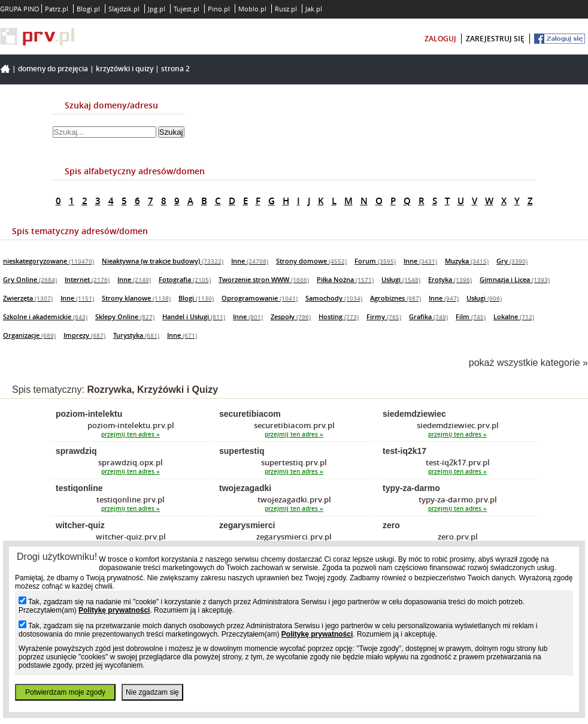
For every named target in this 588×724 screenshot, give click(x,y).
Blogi (196, 298)
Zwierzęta (28, 298)
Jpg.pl (157, 9)
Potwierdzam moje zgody (65, 692)
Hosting (339, 316)
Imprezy (84, 335)
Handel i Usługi (194, 316)
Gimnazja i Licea (515, 279)
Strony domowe (311, 261)
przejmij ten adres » (131, 434)
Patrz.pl (57, 9)
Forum (375, 261)
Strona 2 (175, 69)
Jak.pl (314, 9)
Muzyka (467, 261)
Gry (512, 261)
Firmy (384, 316)
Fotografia (185, 279)
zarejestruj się (495, 39)
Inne (250, 261)
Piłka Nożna (345, 279)
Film (471, 316)
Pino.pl (219, 9)
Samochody (334, 298)
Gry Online (30, 279)
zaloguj (440, 39)
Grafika (428, 316)
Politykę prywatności (114, 610)
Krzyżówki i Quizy (125, 69)
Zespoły (291, 316)
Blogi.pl (88, 9)
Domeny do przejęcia (53, 69)
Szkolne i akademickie (45, 316)
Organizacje (29, 335)
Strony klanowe (136, 298)
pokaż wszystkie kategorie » (528, 363)
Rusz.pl (286, 9)
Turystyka (136, 335)
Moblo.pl (252, 9)
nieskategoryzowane (49, 261)
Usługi (401, 279)
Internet (87, 279)
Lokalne (514, 316)
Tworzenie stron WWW (264, 279)
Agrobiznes (395, 298)
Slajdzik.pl (124, 9)
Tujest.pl (187, 9)
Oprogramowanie (260, 298)
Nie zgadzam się (152, 692)
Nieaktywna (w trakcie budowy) (163, 261)
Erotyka (450, 279)
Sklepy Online (125, 316)
